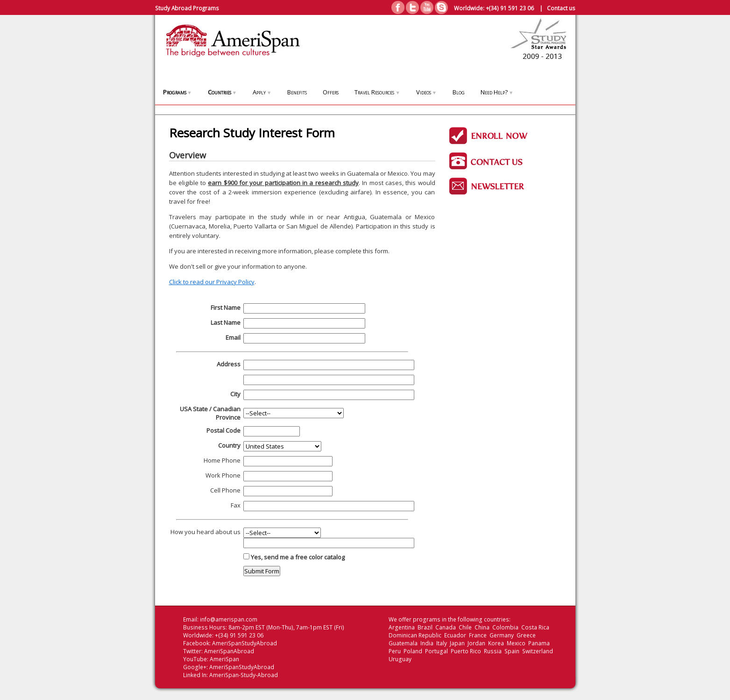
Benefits (297, 92)
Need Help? (497, 92)
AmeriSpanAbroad (229, 651)
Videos (426, 92)
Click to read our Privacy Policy (212, 282)
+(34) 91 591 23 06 (510, 8)
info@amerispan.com (229, 619)
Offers (331, 92)
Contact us (561, 8)
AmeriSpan (224, 659)
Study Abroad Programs (187, 8)
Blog (459, 92)
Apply (262, 92)
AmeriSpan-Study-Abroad (244, 675)
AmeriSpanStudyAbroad (245, 643)
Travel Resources (377, 92)
